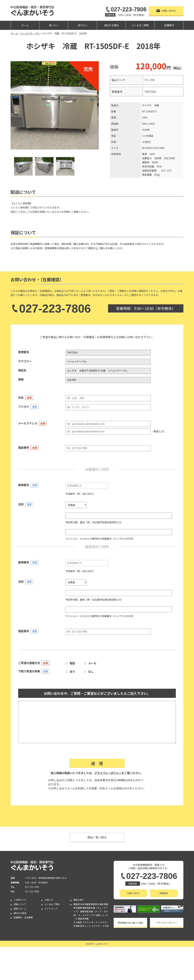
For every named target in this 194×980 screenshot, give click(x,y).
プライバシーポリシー (108, 773)
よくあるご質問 (140, 25)
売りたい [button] (83, 25)
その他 (105, 926)
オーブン (95, 922)
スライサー (97, 926)
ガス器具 (78, 922)
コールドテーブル (86, 915)
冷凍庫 (77, 926)
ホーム (25, 25)
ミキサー (104, 922)
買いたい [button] (54, 25)
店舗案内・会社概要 (23, 917)
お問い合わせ (166, 11)
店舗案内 (169, 25)
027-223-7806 (126, 9)
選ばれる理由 (111, 25)
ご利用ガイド (20, 900)
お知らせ (49, 900)
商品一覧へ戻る (97, 837)
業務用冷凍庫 (97, 904)
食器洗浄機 (83, 919)
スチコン (87, 922)
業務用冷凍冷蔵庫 (82, 904)
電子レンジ (85, 926)
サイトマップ (51, 909)
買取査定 (164, 893)
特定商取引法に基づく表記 (130, 923)
